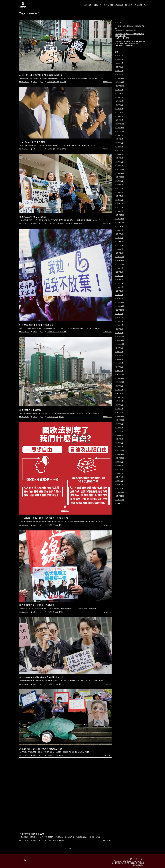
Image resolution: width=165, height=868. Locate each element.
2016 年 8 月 (119, 272)
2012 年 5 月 (119, 431)
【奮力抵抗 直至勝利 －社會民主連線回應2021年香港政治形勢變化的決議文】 (130, 42)
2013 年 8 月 (119, 386)
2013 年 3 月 (119, 405)
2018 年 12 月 (119, 169)
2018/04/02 (24, 525)
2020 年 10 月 (119, 86)
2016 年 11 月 (119, 261)
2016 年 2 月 (119, 295)
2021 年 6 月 (119, 59)
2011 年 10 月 (119, 458)
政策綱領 (119, 5)
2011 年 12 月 (119, 450)
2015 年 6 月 (119, 321)
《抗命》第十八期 (53, 525)
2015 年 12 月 (119, 302)
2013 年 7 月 (119, 390)
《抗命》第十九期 (53, 417)
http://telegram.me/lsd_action (134, 861)
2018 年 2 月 (119, 207)
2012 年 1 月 (119, 447)
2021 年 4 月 (119, 63)
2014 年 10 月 (119, 344)
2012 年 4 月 (119, 435)
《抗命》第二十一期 (72, 223)
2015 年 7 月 (119, 317)
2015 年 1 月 (119, 333)
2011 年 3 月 (119, 481)
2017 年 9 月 (119, 226)
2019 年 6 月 (119, 147)
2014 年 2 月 (119, 367)
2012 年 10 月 (119, 420)
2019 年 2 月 (119, 162)
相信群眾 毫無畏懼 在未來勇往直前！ (38, 325)
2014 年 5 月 (119, 355)
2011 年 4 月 (119, 477)
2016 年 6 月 (119, 280)
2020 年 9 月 (119, 90)
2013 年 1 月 (119, 412)
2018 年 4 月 (119, 200)
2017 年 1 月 (119, 253)
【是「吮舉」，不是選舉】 (124, 45)
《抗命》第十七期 (53, 755)
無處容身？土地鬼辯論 (30, 410)
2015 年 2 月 (119, 329)
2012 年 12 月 (119, 416)
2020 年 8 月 (119, 93)
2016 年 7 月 (119, 276)
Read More (107, 82)
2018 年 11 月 (119, 173)
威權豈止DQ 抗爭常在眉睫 (32, 142)
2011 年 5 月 (119, 473)
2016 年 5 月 (119, 283)
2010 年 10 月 (119, 500)
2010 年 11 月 (119, 496)
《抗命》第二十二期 (53, 82)
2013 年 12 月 (119, 374)
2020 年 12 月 (119, 78)
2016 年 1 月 (119, 299)
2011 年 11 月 (119, 454)
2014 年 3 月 (119, 363)
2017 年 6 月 (119, 238)
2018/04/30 (24, 417)
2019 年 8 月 (119, 139)
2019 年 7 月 (119, 143)
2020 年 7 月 (119, 97)
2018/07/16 (24, 82)
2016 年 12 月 (119, 257)
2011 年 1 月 (119, 488)
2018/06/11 (24, 332)
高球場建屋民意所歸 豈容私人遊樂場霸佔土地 (42, 677)
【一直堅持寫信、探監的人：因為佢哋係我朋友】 (130, 27)
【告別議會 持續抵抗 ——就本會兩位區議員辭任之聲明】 (129, 35)
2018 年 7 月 (119, 188)
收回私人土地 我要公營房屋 (33, 217)
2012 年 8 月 (119, 428)
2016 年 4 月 (119, 287)
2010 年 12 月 (119, 492)
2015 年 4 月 (119, 325)
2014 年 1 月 (119, 371)
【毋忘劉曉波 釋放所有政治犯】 (126, 30)
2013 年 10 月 (119, 382)
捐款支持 (138, 5)
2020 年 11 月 (119, 82)
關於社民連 (108, 5)
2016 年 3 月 (119, 291)
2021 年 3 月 (119, 67)
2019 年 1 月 (119, 166)
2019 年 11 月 (119, 128)
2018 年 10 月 (119, 177)
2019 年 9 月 (119, 135)
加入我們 (129, 5)
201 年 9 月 (118, 504)
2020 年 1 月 (119, 120)
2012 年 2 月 (119, 443)
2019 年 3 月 (119, 158)
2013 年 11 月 (119, 378)
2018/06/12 (24, 223)
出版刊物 (98, 5)
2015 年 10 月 (119, 310)
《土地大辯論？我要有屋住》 (56, 223)
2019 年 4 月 (119, 154)
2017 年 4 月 (119, 245)
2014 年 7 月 (119, 348)
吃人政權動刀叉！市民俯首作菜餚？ (37, 605)
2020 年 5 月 (119, 105)
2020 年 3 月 (119, 112)
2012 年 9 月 (119, 424)
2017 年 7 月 (119, 234)
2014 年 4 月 (119, 359)
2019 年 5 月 (119, 150)
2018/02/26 (24, 755)
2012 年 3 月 (119, 439)
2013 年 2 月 (119, 409)
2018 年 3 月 (119, 204)
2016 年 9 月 (119, 268)
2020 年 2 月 (119, 116)
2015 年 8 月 (119, 314)
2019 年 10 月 (119, 131)
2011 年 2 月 (119, 485)
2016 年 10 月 (119, 264)
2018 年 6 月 (119, 192)
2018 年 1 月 (119, 211)
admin (33, 82)
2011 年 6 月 (119, 469)
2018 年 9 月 (119, 181)
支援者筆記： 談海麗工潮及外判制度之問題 (41, 749)
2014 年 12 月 (119, 336)
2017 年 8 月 (119, 230)
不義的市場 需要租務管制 (32, 834)
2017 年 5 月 (119, 242)
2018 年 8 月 (119, 185)
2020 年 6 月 (119, 101)
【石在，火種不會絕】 (122, 38)
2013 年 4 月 (119, 401)
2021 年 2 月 (119, 71)
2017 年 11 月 (119, 219)
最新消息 (88, 5)
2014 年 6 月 (119, 352)
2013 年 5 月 (119, 397)
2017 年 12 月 (119, 215)
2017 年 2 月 (119, 249)
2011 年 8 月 (119, 466)
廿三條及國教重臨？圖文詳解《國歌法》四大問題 (44, 518)
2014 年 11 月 (119, 340)
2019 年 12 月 (119, 124)
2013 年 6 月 (119, 393)
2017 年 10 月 (119, 223)
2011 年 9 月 (119, 462)
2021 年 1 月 (119, 74)
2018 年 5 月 (119, 196)
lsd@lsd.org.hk (139, 859)
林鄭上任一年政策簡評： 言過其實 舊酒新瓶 (41, 75)
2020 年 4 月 (119, 109)
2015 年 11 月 (119, 306)
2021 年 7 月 (119, 55)
